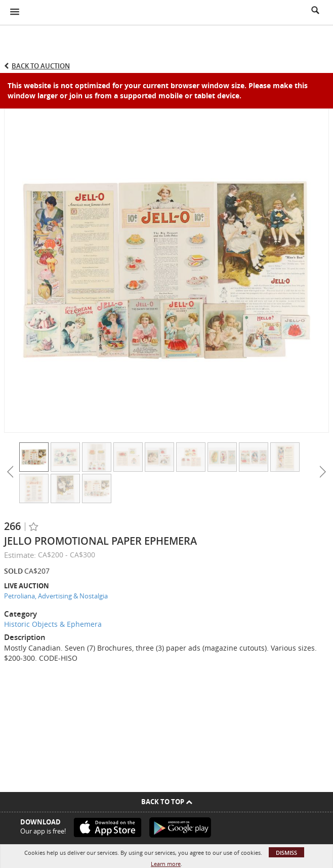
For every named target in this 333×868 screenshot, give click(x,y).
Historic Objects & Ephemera (53, 624)
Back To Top (167, 802)
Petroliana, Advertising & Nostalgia (56, 596)
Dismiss (286, 853)
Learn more (166, 864)
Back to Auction (41, 66)
